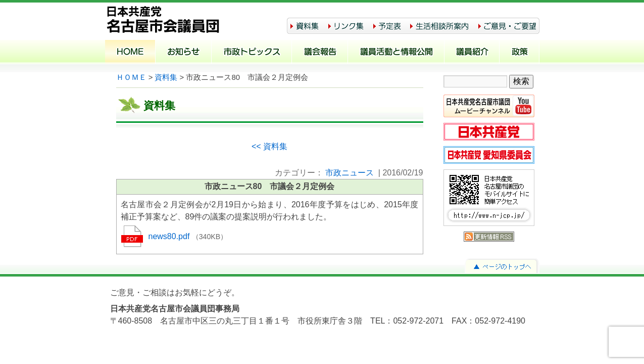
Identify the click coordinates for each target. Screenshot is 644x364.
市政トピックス (252, 53)
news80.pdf (170, 236)
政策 (519, 53)
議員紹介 (472, 53)
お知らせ (184, 53)
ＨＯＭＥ (131, 77)
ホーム (130, 53)
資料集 (166, 77)
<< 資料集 (269, 146)
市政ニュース (350, 173)
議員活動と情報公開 (396, 53)
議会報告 (320, 53)
